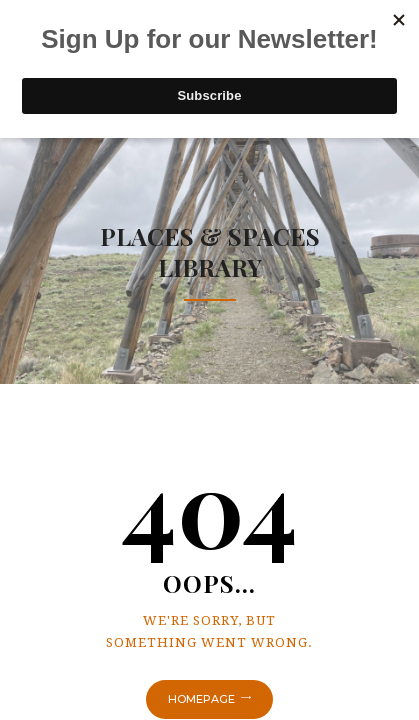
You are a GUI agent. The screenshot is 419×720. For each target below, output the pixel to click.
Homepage (201, 699)
